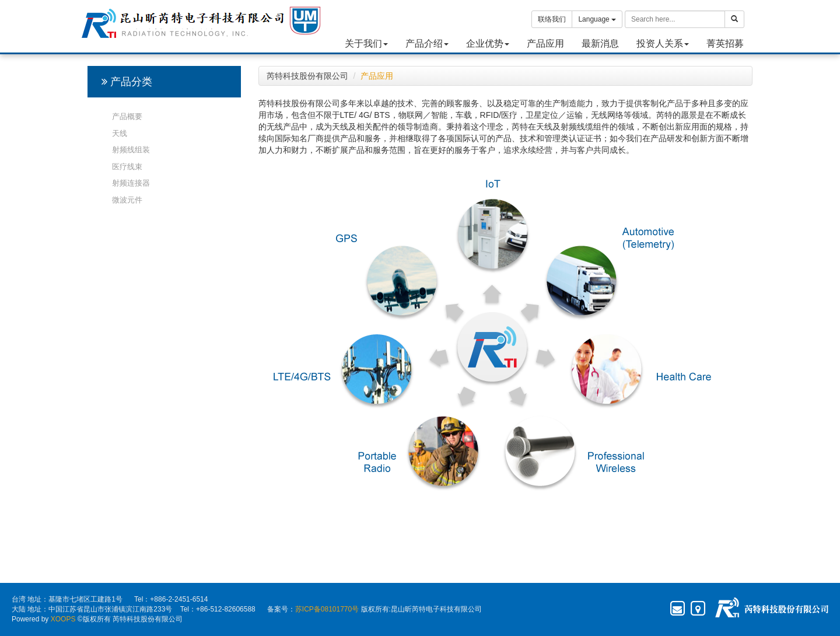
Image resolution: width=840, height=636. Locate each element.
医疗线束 (127, 167)
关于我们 (366, 43)
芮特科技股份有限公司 (307, 76)
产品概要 (127, 116)
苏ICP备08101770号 (327, 609)
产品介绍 (427, 43)
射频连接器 (131, 183)
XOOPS (63, 619)
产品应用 (545, 43)
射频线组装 (131, 150)
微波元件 (127, 200)
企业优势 (488, 43)
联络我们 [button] (552, 19)
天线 (120, 133)
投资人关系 (663, 43)
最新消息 (600, 43)
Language (597, 19)
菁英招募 (725, 43)
